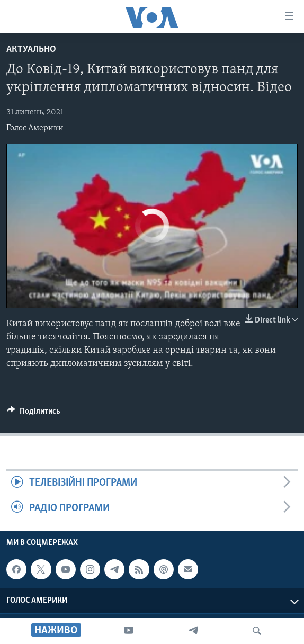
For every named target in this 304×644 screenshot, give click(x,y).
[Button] (34, 414)
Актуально (31, 50)
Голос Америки (35, 128)
